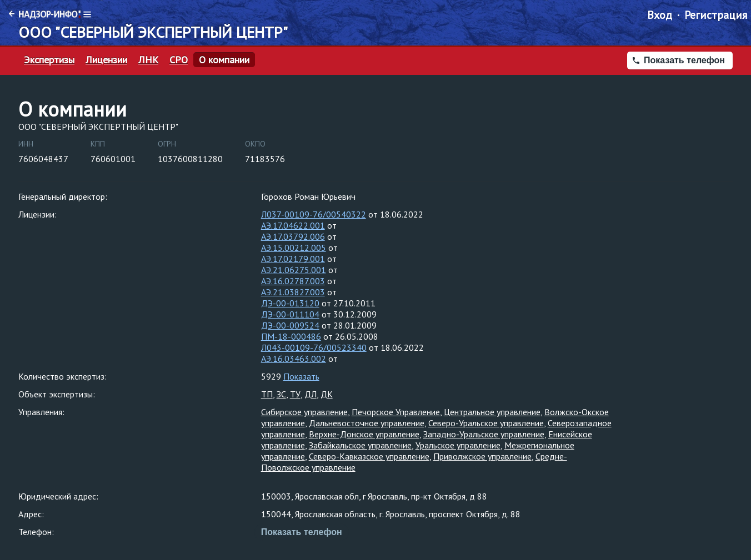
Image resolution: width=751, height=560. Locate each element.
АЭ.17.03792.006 (293, 236)
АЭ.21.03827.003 (293, 292)
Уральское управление (458, 445)
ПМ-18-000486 (291, 336)
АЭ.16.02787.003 (293, 281)
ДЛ (311, 394)
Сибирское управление (304, 412)
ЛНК (148, 60)
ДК (327, 394)
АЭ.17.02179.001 (293, 259)
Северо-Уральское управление (486, 423)
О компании (224, 60)
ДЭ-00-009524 (290, 325)
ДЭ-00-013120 (290, 303)
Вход (660, 15)
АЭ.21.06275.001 (294, 270)
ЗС (281, 394)
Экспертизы (49, 60)
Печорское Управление (396, 412)
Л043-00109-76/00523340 (314, 347)
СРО (179, 60)
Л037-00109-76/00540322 (314, 214)
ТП (267, 394)
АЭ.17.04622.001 (293, 225)
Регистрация (716, 15)
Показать (301, 376)
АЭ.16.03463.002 (294, 359)
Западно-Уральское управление (484, 434)
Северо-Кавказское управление (369, 456)
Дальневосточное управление (367, 423)
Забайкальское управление (360, 445)
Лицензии (106, 60)
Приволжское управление (482, 456)
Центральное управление (492, 412)
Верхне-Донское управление (364, 434)
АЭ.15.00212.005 (294, 248)
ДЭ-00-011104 (290, 314)
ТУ (295, 394)
